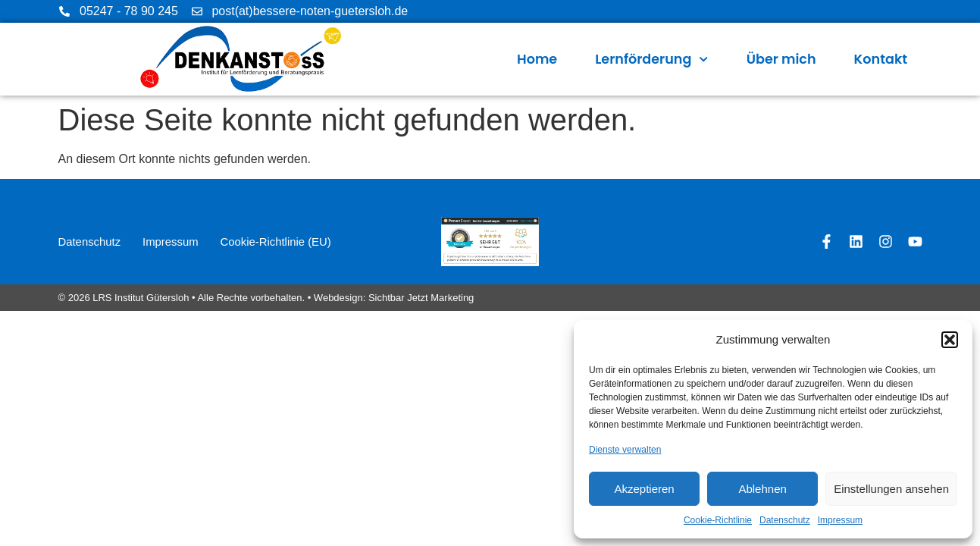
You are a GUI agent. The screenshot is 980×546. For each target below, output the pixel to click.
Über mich (781, 59)
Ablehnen (762, 489)
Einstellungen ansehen (891, 489)
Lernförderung (651, 59)
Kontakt (881, 59)
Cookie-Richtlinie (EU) (280, 242)
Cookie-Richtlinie (718, 520)
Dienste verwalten (625, 450)
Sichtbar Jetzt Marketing (421, 298)
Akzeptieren (644, 489)
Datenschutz (785, 520)
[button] (950, 340)
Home (537, 59)
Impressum (840, 520)
